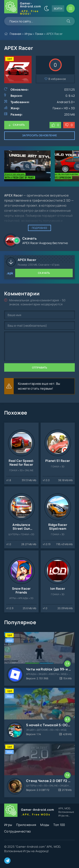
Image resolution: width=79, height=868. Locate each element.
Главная (16, 34)
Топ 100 (59, 825)
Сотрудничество (17, 831)
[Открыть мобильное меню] (71, 8)
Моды (45, 825)
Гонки (39, 34)
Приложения (26, 825)
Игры (28, 34)
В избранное (57, 79)
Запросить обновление (39, 135)
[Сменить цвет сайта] (47, 8)
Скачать (19, 125)
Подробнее (40, 228)
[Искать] (68, 21)
